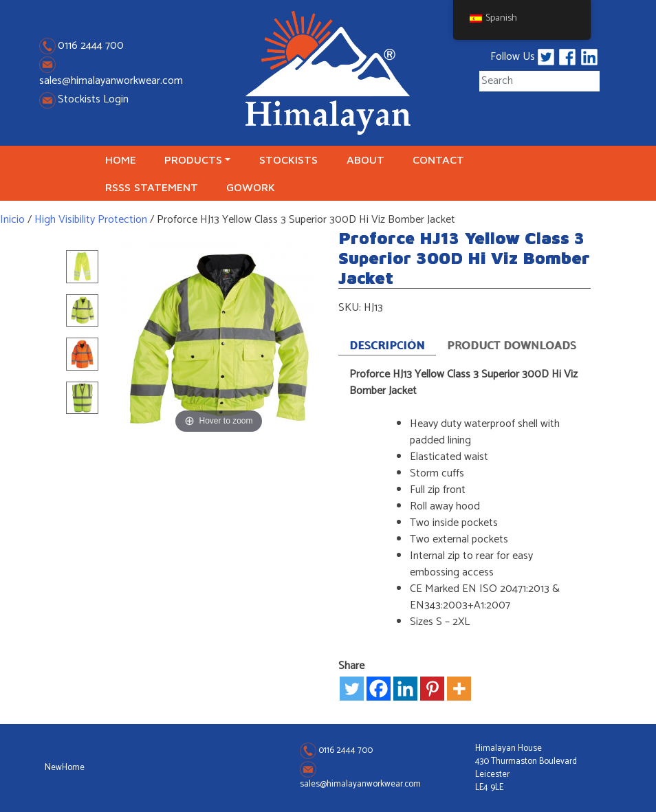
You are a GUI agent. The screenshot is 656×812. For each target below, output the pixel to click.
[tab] (387, 344)
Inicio (12, 220)
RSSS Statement (152, 187)
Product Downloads (512, 346)
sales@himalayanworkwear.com (111, 81)
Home (121, 160)
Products (193, 160)
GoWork (251, 187)
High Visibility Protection (91, 220)
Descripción (387, 346)
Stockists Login (84, 99)
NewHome (65, 768)
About (365, 160)
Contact (438, 160)
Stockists (288, 160)
